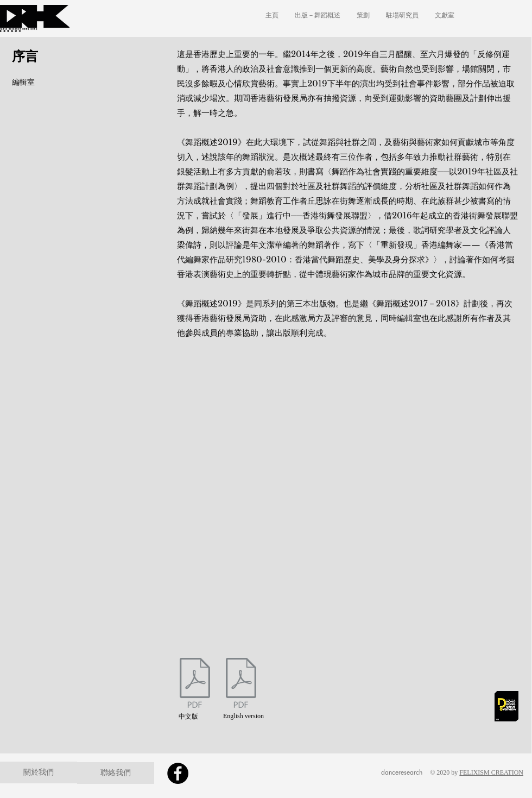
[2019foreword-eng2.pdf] (241, 684)
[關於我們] (39, 772)
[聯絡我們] (116, 773)
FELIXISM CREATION (491, 772)
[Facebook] (178, 773)
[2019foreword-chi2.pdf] (195, 684)
